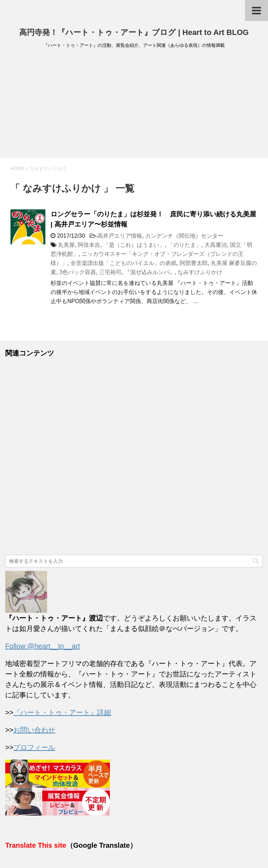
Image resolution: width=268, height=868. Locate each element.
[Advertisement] (134, 106)
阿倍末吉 (89, 245)
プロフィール (34, 747)
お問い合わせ (34, 730)
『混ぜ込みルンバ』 (150, 272)
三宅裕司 (110, 272)
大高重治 (216, 245)
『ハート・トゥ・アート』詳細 (62, 712)
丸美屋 (66, 245)
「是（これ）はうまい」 (134, 245)
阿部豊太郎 (194, 263)
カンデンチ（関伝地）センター (184, 236)
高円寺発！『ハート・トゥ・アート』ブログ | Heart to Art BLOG (134, 32)
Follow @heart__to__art (43, 646)
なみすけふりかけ (200, 272)
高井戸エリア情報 (120, 236)
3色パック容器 (78, 272)
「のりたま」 (185, 245)
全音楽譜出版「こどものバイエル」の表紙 (124, 263)
